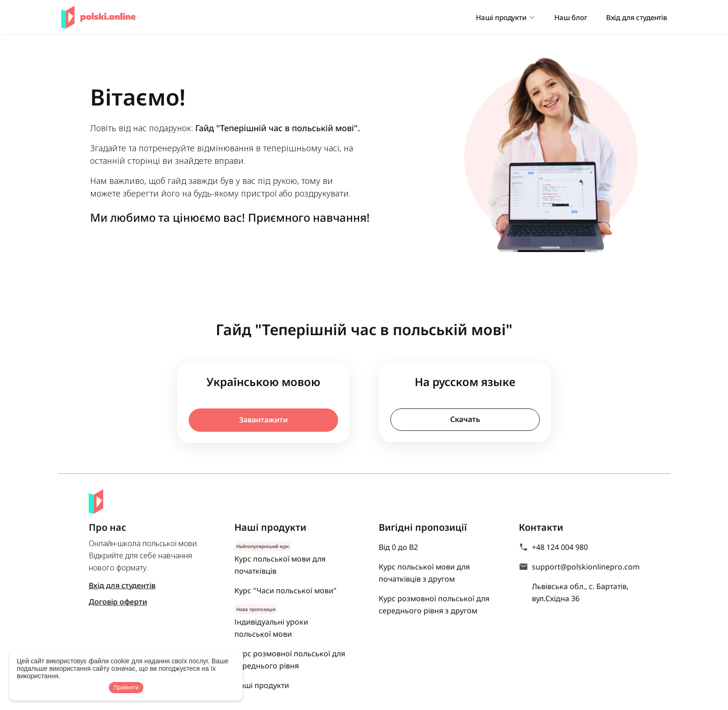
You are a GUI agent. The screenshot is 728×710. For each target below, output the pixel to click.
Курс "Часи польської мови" (286, 590)
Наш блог (571, 17)
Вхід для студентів (637, 17)
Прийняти (126, 688)
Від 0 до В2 (398, 547)
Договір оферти (118, 602)
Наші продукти (262, 685)
